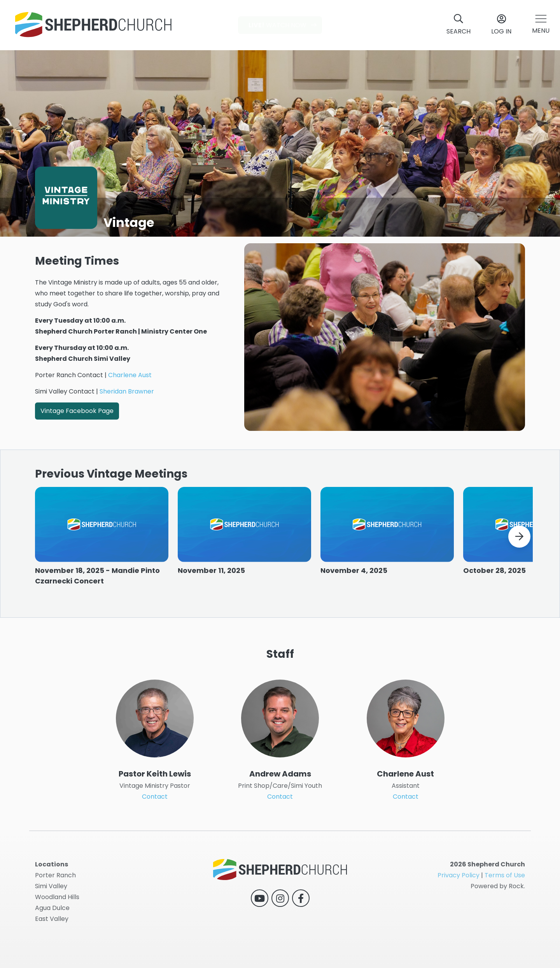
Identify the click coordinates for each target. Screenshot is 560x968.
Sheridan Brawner (127, 391)
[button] (541, 25)
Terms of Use (505, 875)
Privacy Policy (458, 875)
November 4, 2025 (354, 577)
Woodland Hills (57, 897)
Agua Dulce (52, 908)
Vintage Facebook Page (77, 411)
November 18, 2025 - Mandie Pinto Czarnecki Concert (97, 582)
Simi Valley (51, 886)
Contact (155, 810)
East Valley (52, 919)
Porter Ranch (55, 875)
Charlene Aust (130, 375)
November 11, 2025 (211, 577)
